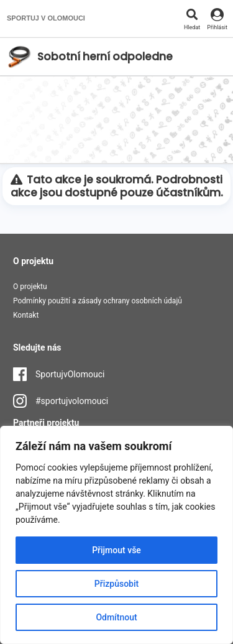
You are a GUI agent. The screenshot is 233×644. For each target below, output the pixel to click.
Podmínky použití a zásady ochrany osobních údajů (98, 301)
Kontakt (26, 315)
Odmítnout (116, 617)
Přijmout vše (116, 550)
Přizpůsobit (116, 584)
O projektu (30, 287)
